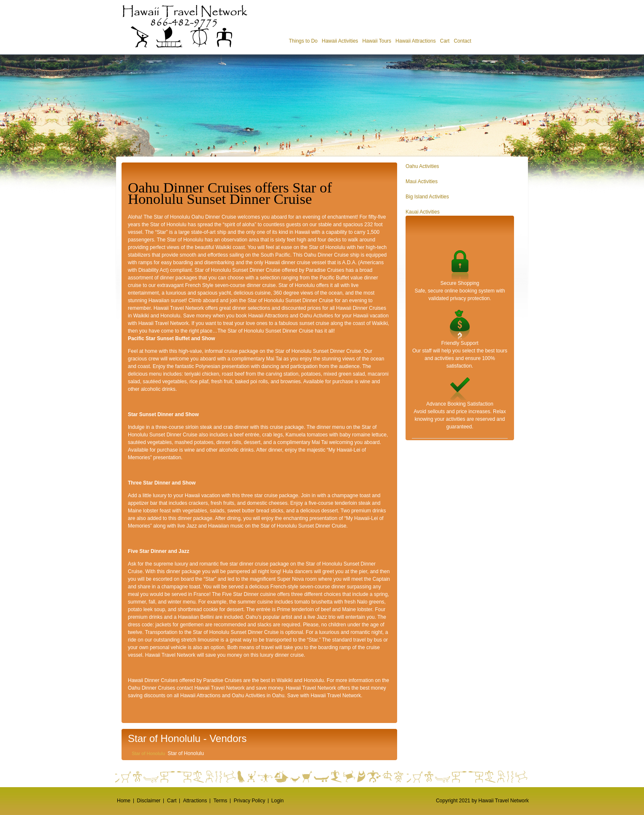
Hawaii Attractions (415, 41)
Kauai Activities (423, 212)
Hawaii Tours (377, 41)
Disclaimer (149, 801)
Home (124, 801)
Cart (445, 41)
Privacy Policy (250, 801)
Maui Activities (422, 181)
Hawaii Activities (340, 41)
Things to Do (303, 41)
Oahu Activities (422, 166)
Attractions (195, 801)
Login (277, 801)
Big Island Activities (427, 197)
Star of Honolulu (148, 753)
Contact (462, 41)
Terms (221, 801)
